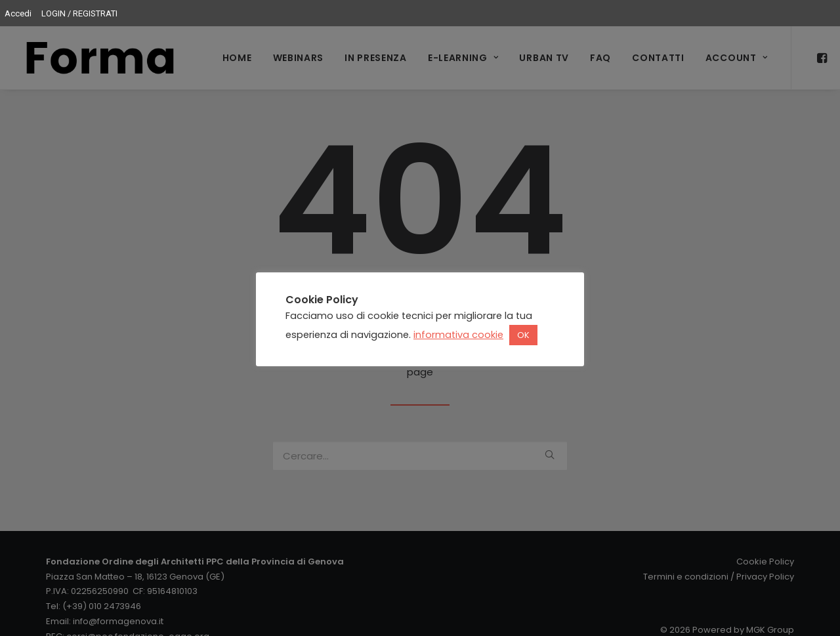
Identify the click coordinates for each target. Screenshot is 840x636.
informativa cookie (458, 335)
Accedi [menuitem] (18, 13)
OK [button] (523, 335)
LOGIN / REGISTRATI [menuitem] (79, 13)
